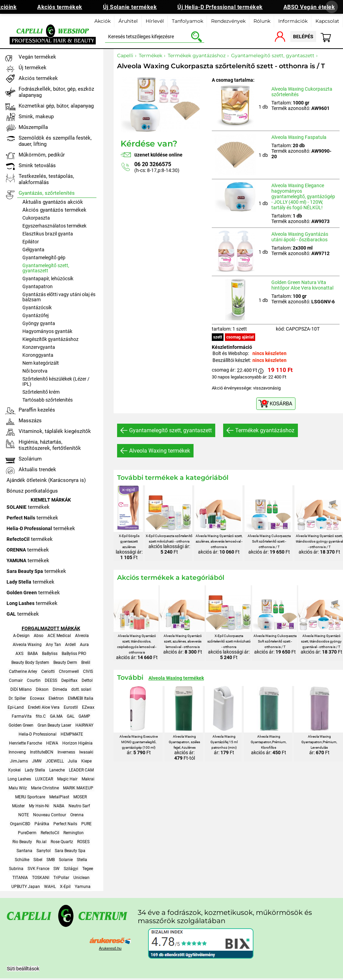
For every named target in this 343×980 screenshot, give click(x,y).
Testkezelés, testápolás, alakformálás (46, 179)
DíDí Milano (21, 689)
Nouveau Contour (50, 815)
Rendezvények (228, 21)
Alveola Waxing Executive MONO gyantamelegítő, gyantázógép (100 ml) (139, 742)
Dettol (87, 680)
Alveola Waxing (27, 645)
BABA (33, 654)
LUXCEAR (44, 779)
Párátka (42, 824)
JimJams (19, 761)
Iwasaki (86, 752)
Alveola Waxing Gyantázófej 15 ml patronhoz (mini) (224, 742)
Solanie (66, 860)
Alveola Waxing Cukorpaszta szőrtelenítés (302, 92)
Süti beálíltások (23, 969)
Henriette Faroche (25, 743)
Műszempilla (33, 127)
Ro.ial (41, 842)
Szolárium (30, 459)
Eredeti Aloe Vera (44, 707)
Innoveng (17, 752)
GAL (71, 716)
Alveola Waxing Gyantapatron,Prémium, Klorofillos (269, 742)
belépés (303, 37)
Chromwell (69, 671)
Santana (24, 851)
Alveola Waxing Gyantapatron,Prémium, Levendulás (319, 742)
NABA (59, 806)
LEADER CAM (81, 770)
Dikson (42, 689)
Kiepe (86, 761)
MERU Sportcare (30, 797)
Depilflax (69, 680)
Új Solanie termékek (134, 7)
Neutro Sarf (79, 806)
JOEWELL (55, 761)
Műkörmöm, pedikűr (42, 155)
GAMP (84, 716)
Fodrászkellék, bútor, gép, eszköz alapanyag (56, 92)
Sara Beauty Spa (70, 851)
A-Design (21, 636)
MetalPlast (59, 797)
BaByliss (50, 654)
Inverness (66, 752)
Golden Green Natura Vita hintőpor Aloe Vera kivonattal (302, 285)
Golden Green (21, 725)
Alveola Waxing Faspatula (299, 137)
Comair (16, 680)
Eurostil (71, 707)
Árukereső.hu (110, 948)
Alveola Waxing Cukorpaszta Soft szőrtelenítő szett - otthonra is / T (269, 541)
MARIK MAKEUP (78, 788)
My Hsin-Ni (39, 806)
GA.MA (56, 716)
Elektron (56, 698)
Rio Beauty (22, 842)
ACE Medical (59, 636)
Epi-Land (16, 707)
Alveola (82, 636)
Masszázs (30, 421)
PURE (86, 824)
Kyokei (14, 770)
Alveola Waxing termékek (160, 451)
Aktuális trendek (37, 469)
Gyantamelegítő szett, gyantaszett (170, 430)
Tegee (88, 869)
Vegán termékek (37, 57)
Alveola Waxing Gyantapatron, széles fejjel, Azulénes (184, 742)
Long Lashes (19, 779)
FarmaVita (22, 716)
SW (56, 869)
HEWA (52, 743)
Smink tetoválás (37, 165)
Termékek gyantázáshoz (265, 430)
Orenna (77, 815)
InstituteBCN (42, 752)
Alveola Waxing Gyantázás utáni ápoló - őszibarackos (300, 237)
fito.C (41, 716)
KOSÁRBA (281, 404)
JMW (37, 761)
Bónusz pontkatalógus (32, 491)
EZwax (88, 707)
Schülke (22, 860)
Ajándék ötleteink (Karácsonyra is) (46, 480)
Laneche (57, 770)
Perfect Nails (65, 824)
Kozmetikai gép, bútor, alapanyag (56, 106)
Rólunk (262, 21)
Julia (72, 761)
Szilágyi (71, 869)
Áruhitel (128, 21)
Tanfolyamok (188, 21)
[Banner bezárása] (332, 7)
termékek (28, 507)
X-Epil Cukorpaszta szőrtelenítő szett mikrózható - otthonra (229, 641)
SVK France (38, 869)
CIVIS (88, 671)
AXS (19, 654)
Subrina (16, 869)
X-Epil (65, 887)
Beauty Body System (30, 663)
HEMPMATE (72, 734)
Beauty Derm (65, 663)
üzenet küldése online (158, 155)
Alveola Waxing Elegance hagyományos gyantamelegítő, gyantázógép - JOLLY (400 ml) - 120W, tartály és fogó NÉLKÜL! (303, 196)
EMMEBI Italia (81, 698)
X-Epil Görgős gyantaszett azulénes (129, 541)
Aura (84, 645)
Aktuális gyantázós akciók (53, 202)
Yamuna (83, 887)
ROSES (83, 842)
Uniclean (81, 878)
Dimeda (60, 689)
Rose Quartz (62, 842)
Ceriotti (48, 671)
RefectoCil (50, 833)
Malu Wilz (18, 788)
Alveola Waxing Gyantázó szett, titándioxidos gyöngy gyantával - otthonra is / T (319, 541)
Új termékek (33, 68)
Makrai (88, 779)
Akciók (102, 21)
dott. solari (81, 689)
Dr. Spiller (17, 698)
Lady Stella (35, 770)
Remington (74, 833)
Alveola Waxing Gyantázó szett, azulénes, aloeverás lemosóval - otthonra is (219, 541)
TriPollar (61, 878)
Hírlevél (155, 21)
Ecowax (37, 698)
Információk (293, 21)
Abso (39, 636)
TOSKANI (41, 878)
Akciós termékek (64, 7)
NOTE (24, 815)
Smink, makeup (36, 117)
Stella (82, 860)
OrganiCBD (20, 824)
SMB (51, 860)
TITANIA (20, 878)
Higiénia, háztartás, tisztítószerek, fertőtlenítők (50, 445)
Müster (18, 806)
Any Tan (53, 645)
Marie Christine (45, 788)
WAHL (50, 887)
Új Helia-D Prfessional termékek (224, 7)
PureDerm (27, 833)
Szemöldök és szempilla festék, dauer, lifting (55, 141)
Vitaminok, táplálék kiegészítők (55, 431)
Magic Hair (67, 779)
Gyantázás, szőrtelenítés (47, 193)
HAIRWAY (84, 725)
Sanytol (44, 851)
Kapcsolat (327, 21)
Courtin (34, 680)
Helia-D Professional (38, 734)
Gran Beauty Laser (54, 725)
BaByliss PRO (74, 654)
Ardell (70, 645)
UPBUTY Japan (26, 887)
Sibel (38, 860)
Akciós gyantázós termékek (54, 210)
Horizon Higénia (77, 743)
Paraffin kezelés (37, 410)
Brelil (86, 663)
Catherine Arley (23, 671)
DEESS (51, 680)
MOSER (80, 797)
